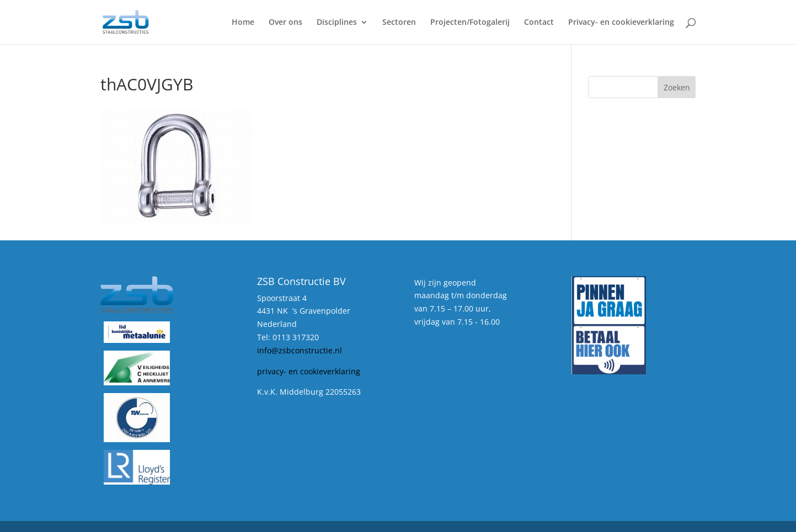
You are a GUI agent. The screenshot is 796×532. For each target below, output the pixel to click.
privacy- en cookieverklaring (309, 371)
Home (243, 23)
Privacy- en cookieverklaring (621, 23)
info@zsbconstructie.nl (300, 350)
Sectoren (399, 23)
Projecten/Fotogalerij (470, 23)
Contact (539, 23)
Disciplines (337, 23)
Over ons (285, 23)
